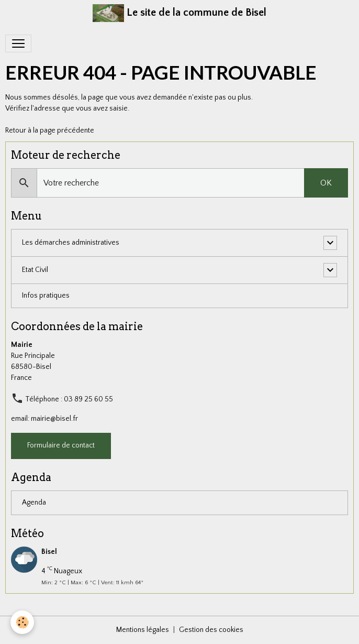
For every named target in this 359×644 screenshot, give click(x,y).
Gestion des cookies (211, 630)
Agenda (34, 503)
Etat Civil (35, 270)
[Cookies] (22, 622)
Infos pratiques (46, 296)
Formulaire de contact (61, 445)
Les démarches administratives (71, 243)
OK (326, 183)
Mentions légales (143, 630)
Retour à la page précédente (50, 130)
